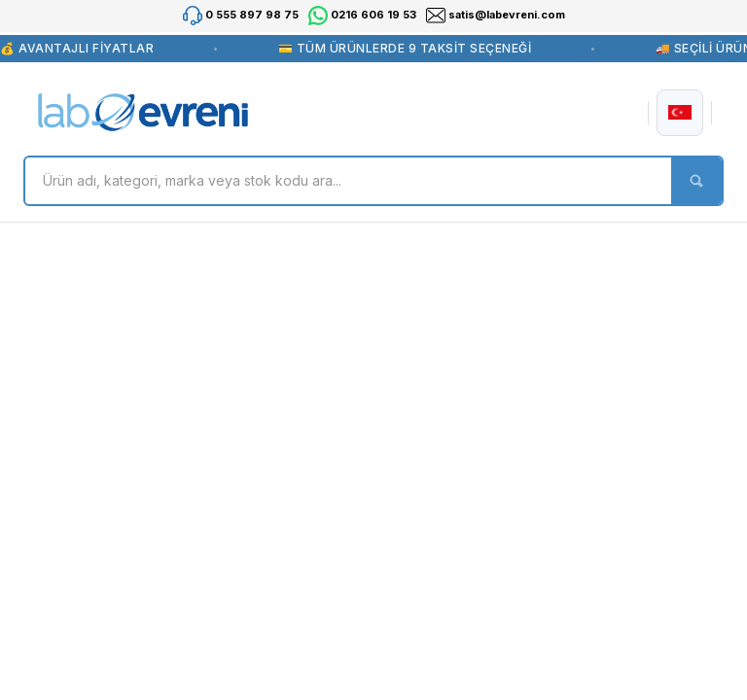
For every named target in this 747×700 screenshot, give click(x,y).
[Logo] (143, 112)
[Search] (373, 181)
